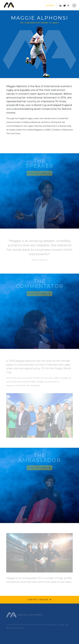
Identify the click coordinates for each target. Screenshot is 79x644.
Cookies (61, 624)
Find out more (40, 173)
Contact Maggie (39, 600)
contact (50, 5)
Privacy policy (53, 624)
